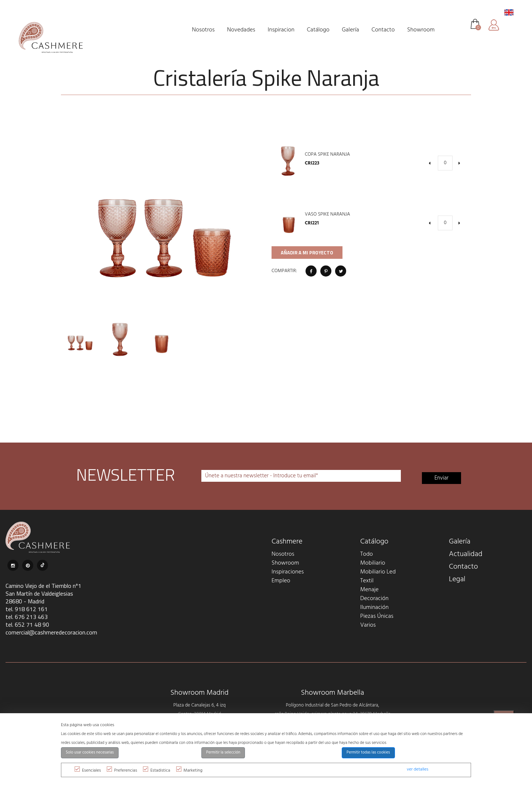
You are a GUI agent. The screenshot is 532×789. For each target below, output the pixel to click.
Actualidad (466, 554)
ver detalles (417, 769)
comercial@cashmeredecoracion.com (51, 632)
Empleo (281, 581)
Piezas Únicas (377, 616)
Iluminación (374, 607)
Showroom (285, 563)
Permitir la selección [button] (223, 753)
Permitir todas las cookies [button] (368, 753)
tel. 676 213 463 (27, 617)
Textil (367, 581)
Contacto (463, 567)
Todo (366, 554)
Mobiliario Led (378, 572)
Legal (457, 579)
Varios (368, 625)
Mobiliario (373, 563)
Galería (460, 542)
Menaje (369, 590)
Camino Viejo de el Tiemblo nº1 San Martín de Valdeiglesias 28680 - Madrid (43, 593)
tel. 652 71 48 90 (27, 624)
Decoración (374, 599)
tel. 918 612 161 (27, 609)
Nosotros (283, 554)
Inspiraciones (288, 572)
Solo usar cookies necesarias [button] (90, 753)
